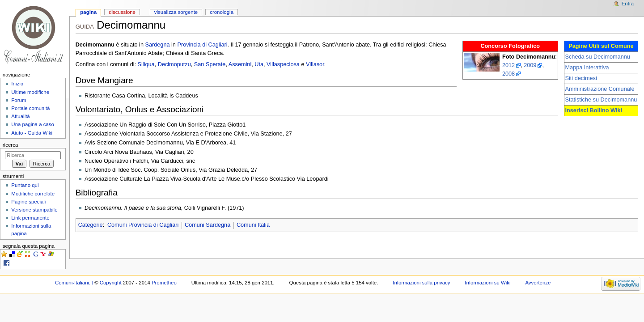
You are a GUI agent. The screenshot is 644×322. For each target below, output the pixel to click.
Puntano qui (25, 185)
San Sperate (210, 64)
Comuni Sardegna (208, 225)
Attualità (20, 116)
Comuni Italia (253, 225)
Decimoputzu (174, 64)
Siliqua (146, 64)
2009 (530, 65)
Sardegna (157, 45)
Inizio (17, 84)
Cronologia (222, 12)
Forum (19, 100)
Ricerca (11, 145)
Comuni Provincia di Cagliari (143, 225)
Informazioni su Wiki (487, 283)
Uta (259, 64)
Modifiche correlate (33, 194)
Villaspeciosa (283, 64)
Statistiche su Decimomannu (601, 100)
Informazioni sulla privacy (421, 283)
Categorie (91, 225)
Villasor (315, 64)
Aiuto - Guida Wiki (32, 133)
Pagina (88, 12)
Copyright (111, 283)
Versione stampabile (34, 210)
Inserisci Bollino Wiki (594, 110)
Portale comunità (30, 108)
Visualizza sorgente (176, 12)
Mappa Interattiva (587, 68)
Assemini (240, 64)
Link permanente (30, 218)
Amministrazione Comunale (600, 89)
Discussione (122, 12)
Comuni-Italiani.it (74, 283)
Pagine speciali (28, 202)
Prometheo (164, 283)
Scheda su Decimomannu (598, 57)
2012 (508, 65)
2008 (508, 74)
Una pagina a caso (33, 124)
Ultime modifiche (30, 92)
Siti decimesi (581, 78)
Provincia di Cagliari (202, 45)
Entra (628, 4)
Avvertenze (538, 283)
